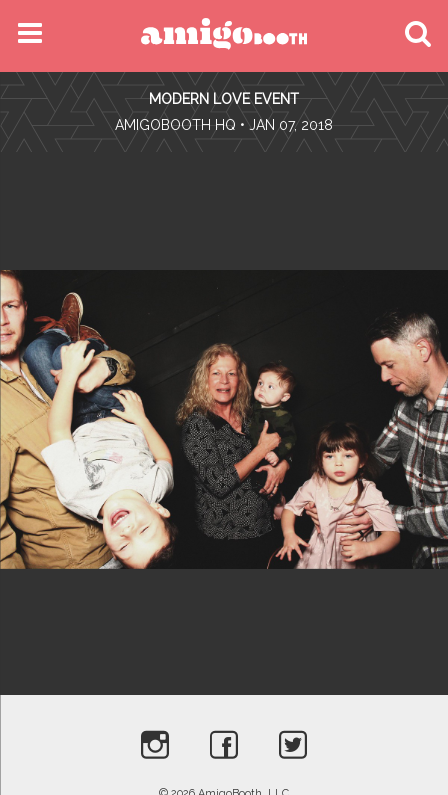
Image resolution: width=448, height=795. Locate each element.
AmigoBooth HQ (175, 125)
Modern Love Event (224, 99)
